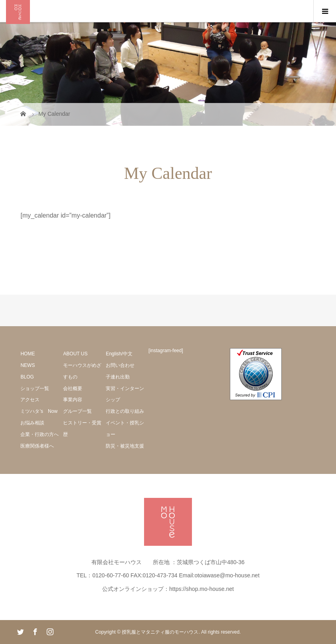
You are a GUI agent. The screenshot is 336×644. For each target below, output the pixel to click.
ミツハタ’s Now (39, 411)
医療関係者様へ (37, 446)
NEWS (28, 365)
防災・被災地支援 (125, 446)
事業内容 (73, 400)
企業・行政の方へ (40, 434)
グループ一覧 (77, 411)
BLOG (27, 377)
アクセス (30, 400)
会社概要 (73, 388)
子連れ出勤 (118, 377)
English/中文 (119, 354)
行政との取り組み (125, 411)
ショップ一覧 (35, 388)
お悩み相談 (32, 423)
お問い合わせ (120, 365)
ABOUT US (75, 354)
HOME (28, 354)
